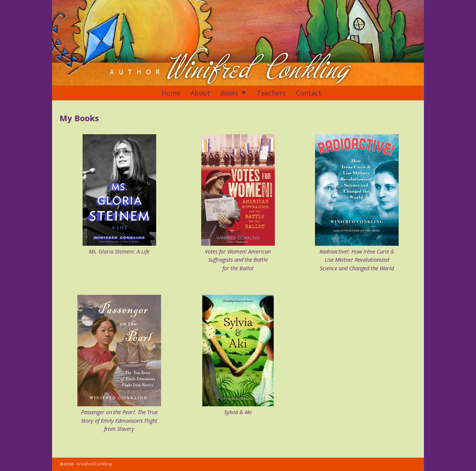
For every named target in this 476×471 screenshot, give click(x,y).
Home (171, 93)
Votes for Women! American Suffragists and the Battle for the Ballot (238, 260)
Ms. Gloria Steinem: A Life (119, 251)
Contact (309, 93)
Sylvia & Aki (238, 412)
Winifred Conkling (94, 464)
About (200, 93)
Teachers (271, 93)
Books (229, 93)
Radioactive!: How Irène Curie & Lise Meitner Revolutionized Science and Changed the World (357, 260)
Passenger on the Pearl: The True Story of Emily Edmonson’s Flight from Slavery (119, 420)
